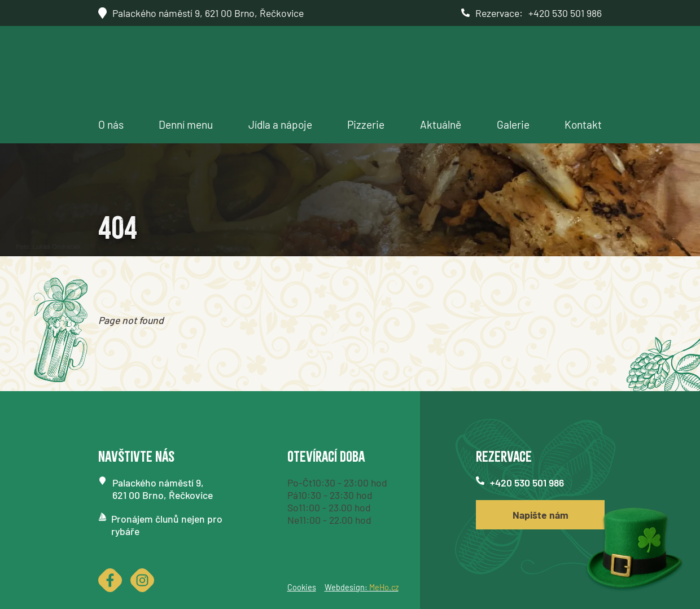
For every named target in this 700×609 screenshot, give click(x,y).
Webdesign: (362, 587)
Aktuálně (441, 124)
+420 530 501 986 (565, 13)
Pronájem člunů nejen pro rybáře (167, 525)
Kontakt (583, 124)
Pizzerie (366, 124)
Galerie (513, 124)
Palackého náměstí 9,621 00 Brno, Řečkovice (163, 489)
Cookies (302, 587)
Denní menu (186, 124)
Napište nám (541, 515)
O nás (111, 124)
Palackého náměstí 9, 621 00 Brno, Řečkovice (208, 13)
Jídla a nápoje (280, 124)
